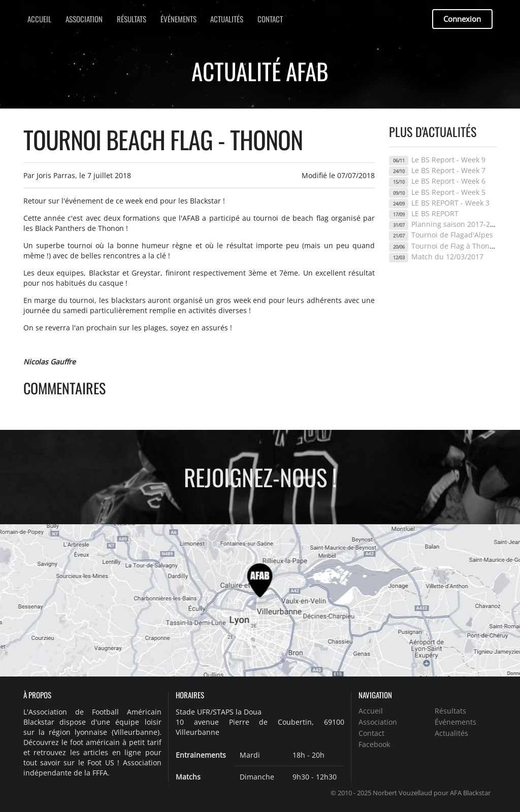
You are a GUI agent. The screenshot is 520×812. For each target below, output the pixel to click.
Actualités (227, 19)
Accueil (39, 19)
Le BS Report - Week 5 (448, 192)
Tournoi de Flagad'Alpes (452, 235)
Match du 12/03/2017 (447, 257)
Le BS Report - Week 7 (448, 170)
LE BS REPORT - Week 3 (450, 203)
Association (84, 19)
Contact (270, 19)
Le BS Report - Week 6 (448, 181)
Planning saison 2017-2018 (457, 224)
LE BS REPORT (435, 213)
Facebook (374, 744)
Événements (178, 19)
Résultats (132, 19)
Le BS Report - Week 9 (448, 160)
